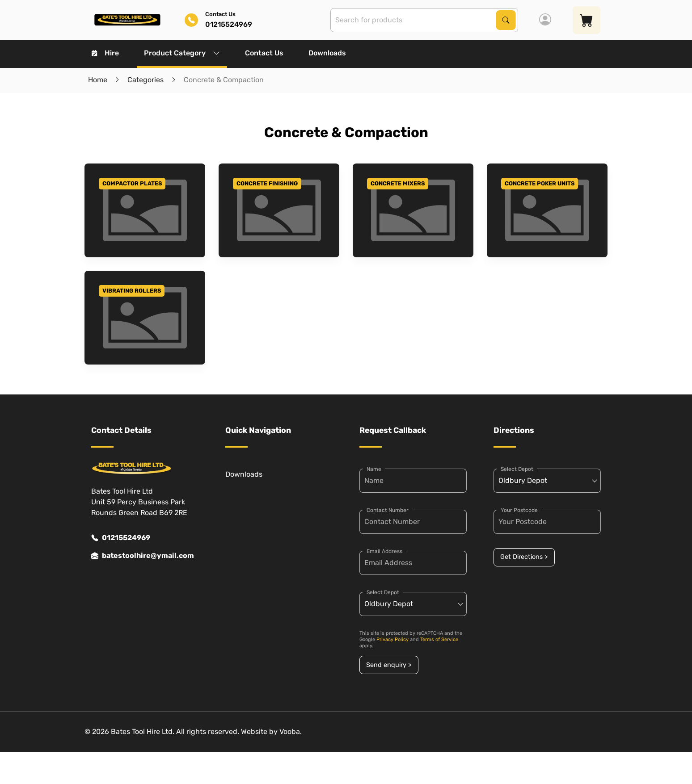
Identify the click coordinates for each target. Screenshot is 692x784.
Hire (105, 53)
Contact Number (388, 510)
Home (98, 80)
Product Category (182, 53)
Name (374, 469)
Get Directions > (524, 557)
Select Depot (383, 592)
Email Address (384, 551)
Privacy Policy (392, 639)
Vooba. (291, 732)
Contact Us (264, 53)
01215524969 (121, 538)
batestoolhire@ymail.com (143, 556)
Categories (146, 80)
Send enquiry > (389, 665)
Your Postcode (519, 510)
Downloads (327, 53)
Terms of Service (439, 639)
